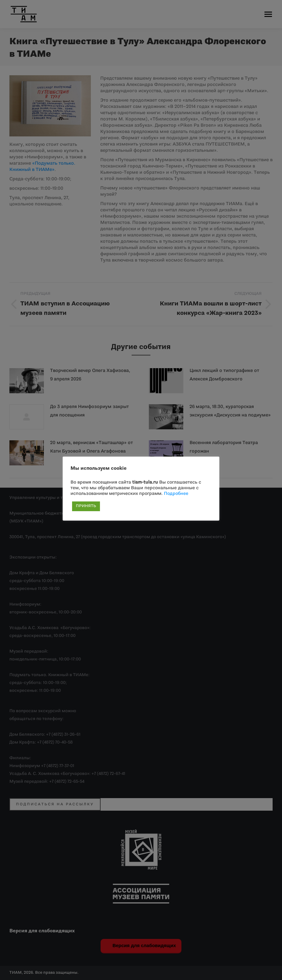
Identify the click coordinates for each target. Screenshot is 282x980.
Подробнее (176, 494)
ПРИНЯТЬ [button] (86, 506)
